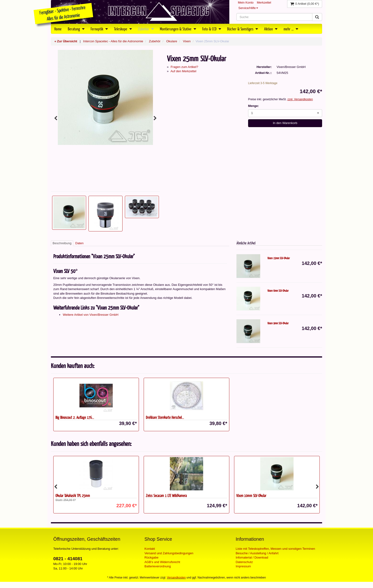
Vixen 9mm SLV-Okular (278, 323)
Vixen (187, 41)
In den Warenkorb (285, 123)
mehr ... (291, 29)
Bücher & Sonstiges (243, 29)
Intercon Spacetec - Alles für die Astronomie (113, 41)
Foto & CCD (212, 29)
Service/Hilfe (248, 8)
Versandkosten (176, 578)
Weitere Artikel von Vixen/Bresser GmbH (91, 315)
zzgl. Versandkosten (300, 99)
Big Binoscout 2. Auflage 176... (75, 417)
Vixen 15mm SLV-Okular (279, 258)
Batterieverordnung (158, 566)
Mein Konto (246, 2)
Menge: (254, 106)
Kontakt (150, 549)
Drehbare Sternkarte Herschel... (165, 417)
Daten (80, 243)
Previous (56, 118)
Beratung (76, 29)
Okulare (172, 41)
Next (155, 118)
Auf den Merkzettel (183, 71)
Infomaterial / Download (252, 557)
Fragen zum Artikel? (184, 67)
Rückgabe (151, 557)
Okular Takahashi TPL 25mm (73, 495)
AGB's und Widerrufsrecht (162, 562)
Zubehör (146, 29)
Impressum (243, 566)
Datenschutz (244, 562)
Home (58, 29)
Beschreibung (62, 243)
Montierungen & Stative (178, 29)
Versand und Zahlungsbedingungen (169, 553)
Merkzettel (264, 2)
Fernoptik (99, 29)
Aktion (271, 29)
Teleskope (123, 29)
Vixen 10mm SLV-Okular (251, 495)
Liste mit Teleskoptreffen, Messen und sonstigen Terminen (275, 549)
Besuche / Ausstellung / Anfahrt (257, 553)
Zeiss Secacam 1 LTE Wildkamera (166, 495)
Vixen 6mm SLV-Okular (278, 291)
